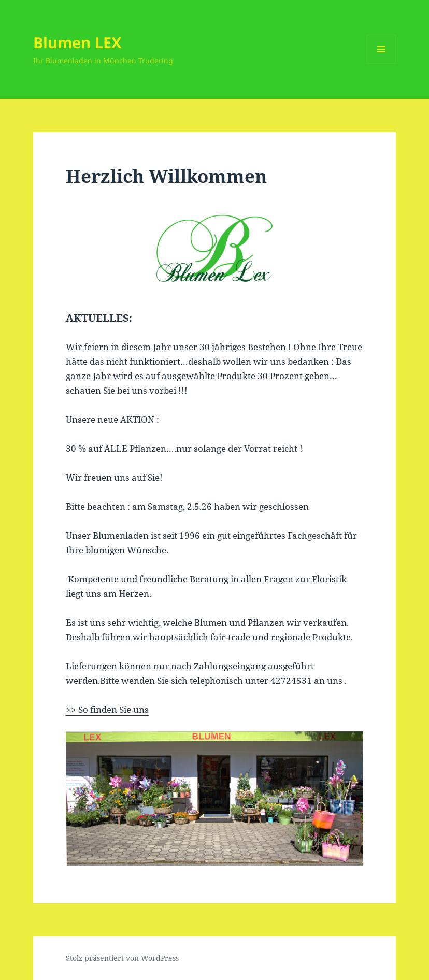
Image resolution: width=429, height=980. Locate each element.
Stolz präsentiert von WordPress (122, 958)
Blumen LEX (77, 42)
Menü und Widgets (382, 63)
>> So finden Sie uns (107, 709)
